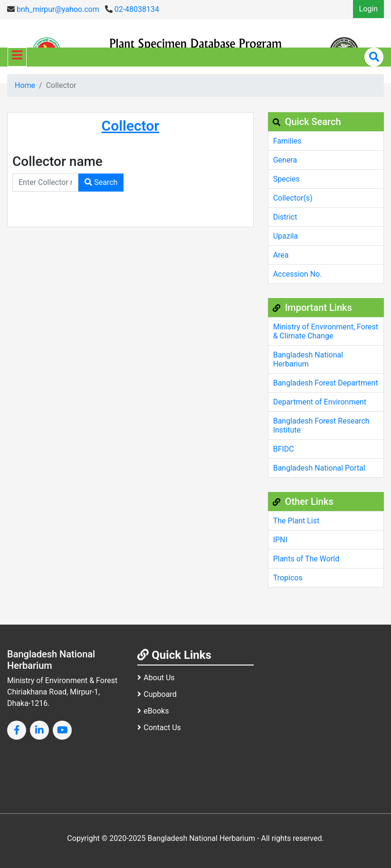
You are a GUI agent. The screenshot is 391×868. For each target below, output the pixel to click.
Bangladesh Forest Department (326, 383)
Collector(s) (293, 198)
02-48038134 (132, 9)
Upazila (286, 236)
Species (286, 179)
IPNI (280, 540)
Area (281, 255)
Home (25, 85)
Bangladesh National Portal (319, 468)
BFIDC (284, 449)
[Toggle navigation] (17, 57)
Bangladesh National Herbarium (308, 359)
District (285, 217)
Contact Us (159, 728)
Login (368, 9)
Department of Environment (320, 402)
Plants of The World (306, 559)
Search (101, 182)
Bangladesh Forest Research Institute (321, 425)
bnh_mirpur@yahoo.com (53, 9)
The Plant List (296, 521)
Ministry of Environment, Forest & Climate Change (326, 331)
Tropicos (288, 578)
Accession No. (298, 274)
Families (287, 141)
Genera (285, 160)
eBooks (153, 711)
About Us (156, 678)
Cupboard (157, 694)
